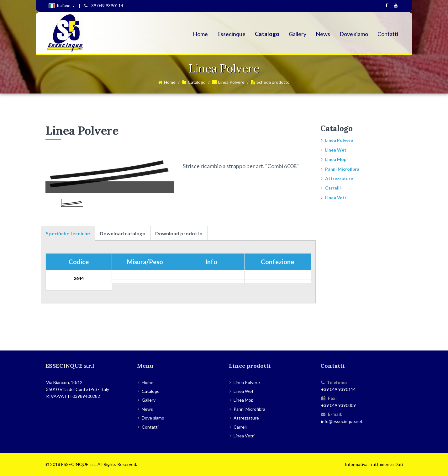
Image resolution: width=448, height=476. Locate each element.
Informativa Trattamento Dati (374, 464)
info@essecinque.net (342, 421)
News (323, 34)
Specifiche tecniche (68, 233)
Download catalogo (123, 233)
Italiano (62, 6)
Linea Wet (336, 150)
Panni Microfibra (342, 169)
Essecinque (231, 34)
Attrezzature (339, 178)
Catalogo (267, 34)
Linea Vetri (336, 198)
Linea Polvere (231, 82)
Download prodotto (179, 233)
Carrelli (333, 188)
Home (200, 34)
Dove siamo (354, 34)
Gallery (298, 34)
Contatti (388, 34)
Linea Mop (336, 159)
